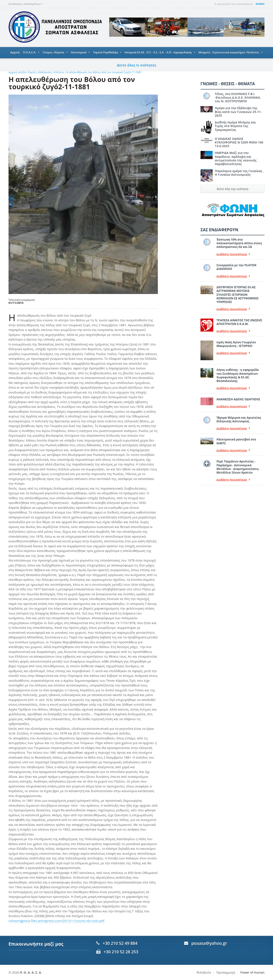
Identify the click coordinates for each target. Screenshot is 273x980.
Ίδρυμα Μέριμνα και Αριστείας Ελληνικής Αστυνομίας (238, 412)
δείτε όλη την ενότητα (232, 185)
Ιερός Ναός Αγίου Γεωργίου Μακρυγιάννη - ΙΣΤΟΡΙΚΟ (236, 337)
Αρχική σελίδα (17, 72)
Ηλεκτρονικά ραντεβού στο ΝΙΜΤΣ (236, 434)
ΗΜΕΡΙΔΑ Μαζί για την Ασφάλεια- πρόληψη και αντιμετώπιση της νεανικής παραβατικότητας (235, 155)
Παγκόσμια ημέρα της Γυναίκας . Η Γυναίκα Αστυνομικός (239, 169)
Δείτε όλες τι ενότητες (137, 65)
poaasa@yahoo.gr (209, 943)
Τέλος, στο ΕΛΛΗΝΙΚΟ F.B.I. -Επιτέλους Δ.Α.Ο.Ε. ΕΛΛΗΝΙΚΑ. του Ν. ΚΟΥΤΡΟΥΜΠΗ (237, 98)
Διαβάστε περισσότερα (233, 250)
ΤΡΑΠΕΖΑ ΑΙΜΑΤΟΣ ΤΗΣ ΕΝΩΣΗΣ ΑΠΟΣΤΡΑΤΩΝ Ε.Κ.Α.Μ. (239, 315)
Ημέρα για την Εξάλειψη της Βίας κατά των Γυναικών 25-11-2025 (239, 110)
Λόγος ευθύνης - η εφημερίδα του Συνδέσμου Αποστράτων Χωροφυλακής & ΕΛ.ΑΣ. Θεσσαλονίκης (240, 368)
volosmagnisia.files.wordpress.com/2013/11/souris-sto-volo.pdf (56, 921)
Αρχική (15, 52)
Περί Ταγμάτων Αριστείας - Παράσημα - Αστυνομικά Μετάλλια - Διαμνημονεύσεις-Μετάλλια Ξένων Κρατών (238, 460)
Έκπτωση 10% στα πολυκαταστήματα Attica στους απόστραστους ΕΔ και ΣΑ (239, 240)
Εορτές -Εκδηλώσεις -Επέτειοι (46, 72)
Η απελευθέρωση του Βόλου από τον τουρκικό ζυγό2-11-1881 (102, 72)
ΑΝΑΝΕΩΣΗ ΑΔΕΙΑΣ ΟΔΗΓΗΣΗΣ (238, 392)
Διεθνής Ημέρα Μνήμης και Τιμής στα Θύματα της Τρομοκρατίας (240, 120)
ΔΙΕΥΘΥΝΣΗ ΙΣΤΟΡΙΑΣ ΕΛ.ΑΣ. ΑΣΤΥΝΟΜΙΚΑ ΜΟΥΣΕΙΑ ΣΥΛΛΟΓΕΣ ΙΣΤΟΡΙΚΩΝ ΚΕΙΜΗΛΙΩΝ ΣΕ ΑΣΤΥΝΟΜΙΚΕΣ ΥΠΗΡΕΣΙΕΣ (240, 289)
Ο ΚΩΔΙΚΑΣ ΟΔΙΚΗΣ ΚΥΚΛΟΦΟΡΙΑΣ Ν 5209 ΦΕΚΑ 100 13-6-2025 (239, 139)
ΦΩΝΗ (260, 4)
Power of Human (252, 972)
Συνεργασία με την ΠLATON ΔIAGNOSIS (236, 263)
